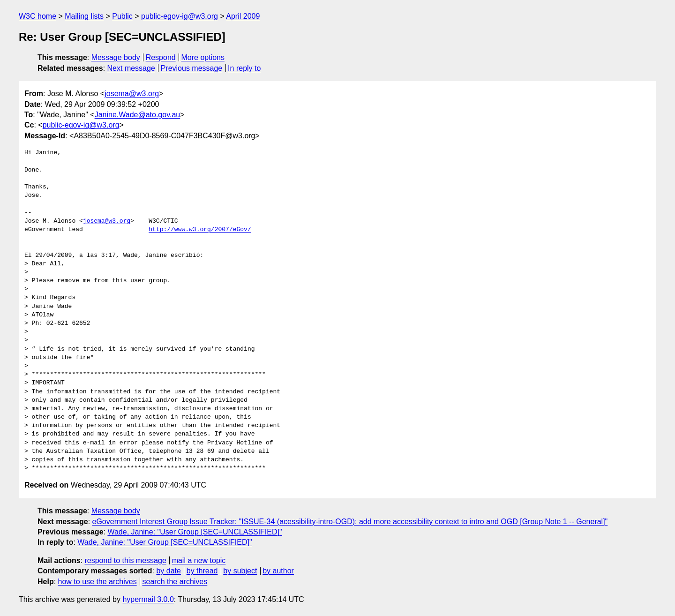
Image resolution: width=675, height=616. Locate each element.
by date (168, 571)
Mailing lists (84, 16)
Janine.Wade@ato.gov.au (138, 115)
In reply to (244, 68)
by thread (202, 571)
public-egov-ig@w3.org (180, 16)
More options (203, 57)
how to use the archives (97, 582)
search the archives (175, 582)
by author (278, 571)
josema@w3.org (132, 94)
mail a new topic (199, 560)
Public (122, 16)
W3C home (37, 16)
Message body (116, 57)
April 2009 (243, 16)
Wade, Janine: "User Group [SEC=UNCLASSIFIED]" (195, 532)
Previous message (192, 68)
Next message (131, 68)
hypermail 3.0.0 (148, 599)
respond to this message (125, 560)
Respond (161, 57)
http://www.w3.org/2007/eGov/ (200, 230)
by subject (240, 571)
